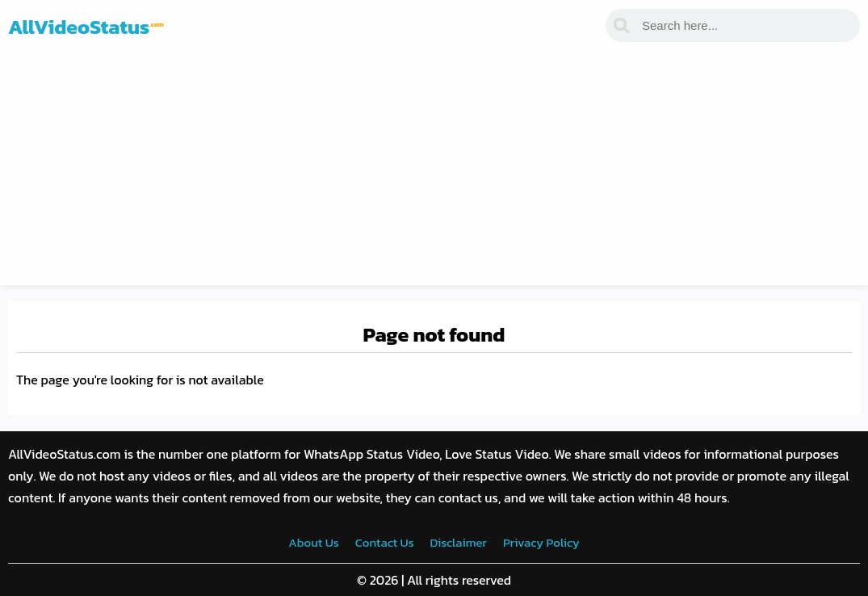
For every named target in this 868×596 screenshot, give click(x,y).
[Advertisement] (434, 172)
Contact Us (385, 542)
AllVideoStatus (86, 27)
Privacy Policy (541, 542)
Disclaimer (459, 542)
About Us (313, 542)
